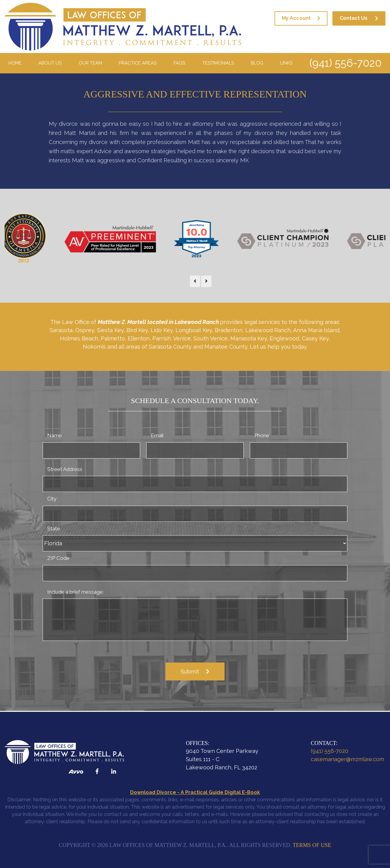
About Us (50, 63)
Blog (257, 63)
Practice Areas (138, 63)
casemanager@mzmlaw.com (347, 759)
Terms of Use (312, 845)
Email (157, 435)
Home (15, 63)
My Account (296, 18)
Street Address (65, 469)
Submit (190, 671)
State (54, 529)
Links (286, 63)
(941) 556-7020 (345, 63)
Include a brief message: (75, 592)
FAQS (179, 63)
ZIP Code (58, 558)
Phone (262, 435)
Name (55, 435)
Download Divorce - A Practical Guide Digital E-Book (195, 792)
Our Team (90, 63)
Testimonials (218, 63)
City (52, 499)
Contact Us (354, 18)
